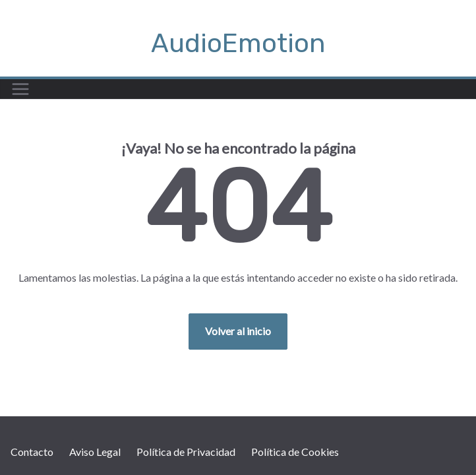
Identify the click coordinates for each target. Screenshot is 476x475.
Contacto (32, 452)
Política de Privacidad (186, 452)
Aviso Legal (95, 452)
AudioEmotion (238, 43)
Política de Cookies (295, 452)
